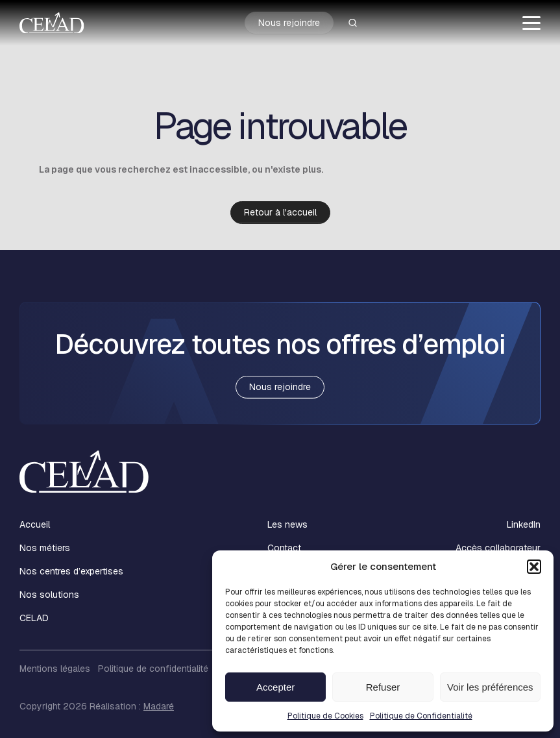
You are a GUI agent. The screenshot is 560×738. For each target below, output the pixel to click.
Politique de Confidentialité (421, 716)
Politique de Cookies (325, 716)
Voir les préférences (490, 687)
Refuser (383, 687)
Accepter (275, 687)
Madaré (159, 706)
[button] (534, 567)
